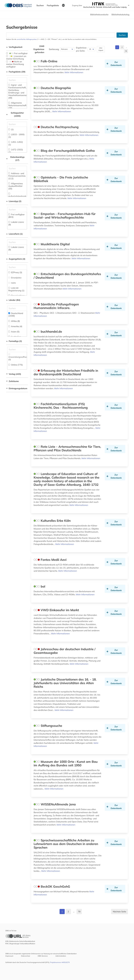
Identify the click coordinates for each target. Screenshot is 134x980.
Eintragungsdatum (17, 388)
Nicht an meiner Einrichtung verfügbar (15, 64)
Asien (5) (14, 332)
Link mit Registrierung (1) (16, 289)
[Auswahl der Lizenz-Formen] (17, 242)
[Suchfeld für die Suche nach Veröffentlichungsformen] (17, 349)
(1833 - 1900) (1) (16, 136)
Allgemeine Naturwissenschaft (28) (17, 105)
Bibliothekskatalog (120, 15)
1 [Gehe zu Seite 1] (117, 47)
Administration (61, 956)
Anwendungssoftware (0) (19, 357)
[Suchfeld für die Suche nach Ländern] (17, 308)
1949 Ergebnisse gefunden (39, 49)
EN (63, 5)
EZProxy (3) (15, 272)
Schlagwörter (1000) (15, 114)
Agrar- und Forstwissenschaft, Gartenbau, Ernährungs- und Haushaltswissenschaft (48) (20, 91)
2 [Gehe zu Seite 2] (122, 47)
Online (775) (16, 365)
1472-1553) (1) (16, 151)
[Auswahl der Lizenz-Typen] (17, 210)
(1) (11, 129)
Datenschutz (26, 956)
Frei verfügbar (17, 53)
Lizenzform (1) (14, 234)
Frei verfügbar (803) (16, 216)
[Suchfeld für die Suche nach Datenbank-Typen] (17, 168)
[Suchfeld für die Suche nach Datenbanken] (61, 35)
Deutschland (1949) (16, 315)
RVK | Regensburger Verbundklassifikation (20, 944)
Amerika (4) (15, 326)
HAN (12, 283)
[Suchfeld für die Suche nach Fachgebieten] (17, 80)
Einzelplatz (15, 278)
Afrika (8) (14, 321)
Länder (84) (13, 300)
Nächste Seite (119, 912)
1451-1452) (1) (16, 143)
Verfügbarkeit (14, 47)
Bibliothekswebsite (99, 15)
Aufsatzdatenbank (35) (17, 196)
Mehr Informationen (74, 72)
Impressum (9, 956)
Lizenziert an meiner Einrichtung (16, 57)
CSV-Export (101, 49)
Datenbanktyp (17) (15, 159)
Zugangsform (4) (16, 259)
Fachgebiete (53, 5)
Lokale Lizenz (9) (16, 223)
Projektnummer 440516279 (60, 962)
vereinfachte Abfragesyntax (27, 39)
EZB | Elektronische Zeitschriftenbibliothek (20, 941)
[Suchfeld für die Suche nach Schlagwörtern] (17, 124)
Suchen (40, 5)
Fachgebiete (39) (16, 72)
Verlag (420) (14, 374)
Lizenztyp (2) (14, 201)
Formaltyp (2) (14, 341)
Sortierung (54, 49)
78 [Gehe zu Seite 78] (126, 51)
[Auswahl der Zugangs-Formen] (17, 267)
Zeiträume (12, 381)
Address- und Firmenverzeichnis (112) (17, 176)
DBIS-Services (43, 956)
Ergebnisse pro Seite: (81, 49)
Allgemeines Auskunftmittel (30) (16, 186)
